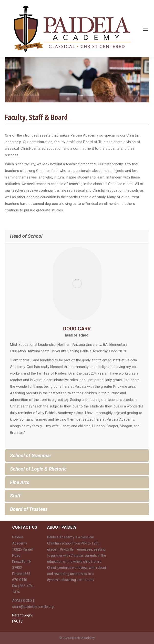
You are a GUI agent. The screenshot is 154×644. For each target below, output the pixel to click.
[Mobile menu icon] (146, 29)
